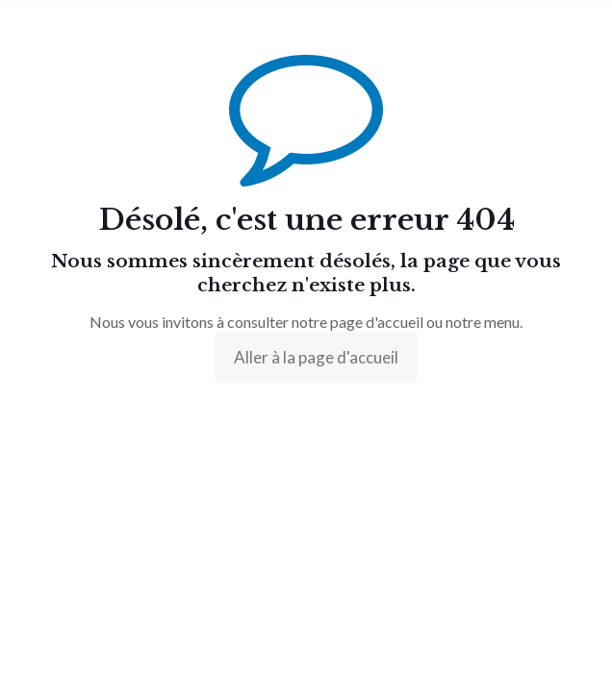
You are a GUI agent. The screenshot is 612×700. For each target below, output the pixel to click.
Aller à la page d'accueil (316, 357)
